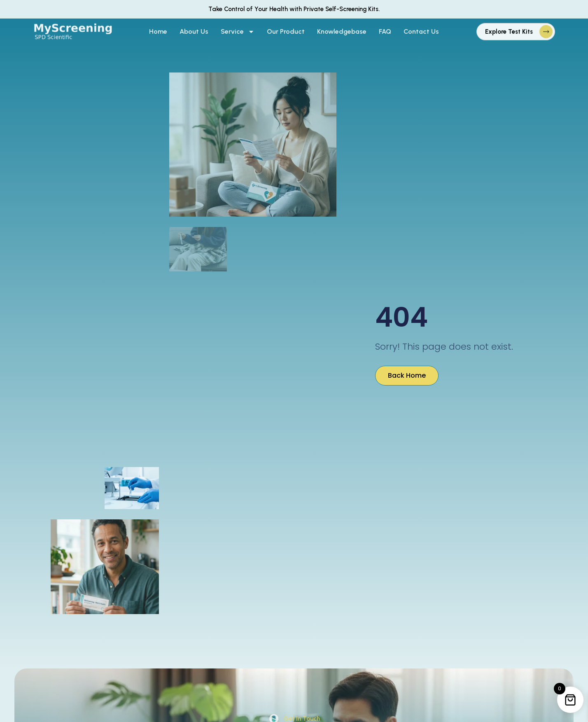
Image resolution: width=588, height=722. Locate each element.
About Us (194, 26)
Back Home (407, 375)
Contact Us (421, 26)
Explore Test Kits (509, 26)
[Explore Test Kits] (546, 26)
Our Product (286, 26)
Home (158, 26)
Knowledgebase (342, 26)
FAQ (385, 26)
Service (238, 26)
